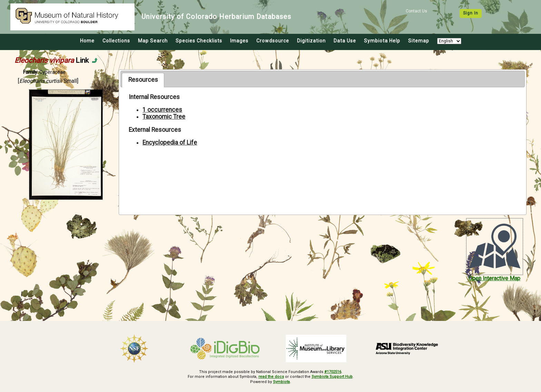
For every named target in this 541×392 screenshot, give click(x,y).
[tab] (143, 80)
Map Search (153, 41)
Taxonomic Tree (164, 117)
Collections (116, 41)
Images (239, 41)
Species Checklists (199, 41)
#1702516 (333, 372)
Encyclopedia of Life (170, 143)
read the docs (271, 377)
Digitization (311, 41)
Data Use (345, 41)
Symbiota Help (382, 41)
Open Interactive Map (494, 278)
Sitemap (419, 41)
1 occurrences (162, 110)
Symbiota (281, 382)
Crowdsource (273, 41)
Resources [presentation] (143, 80)
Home (87, 41)
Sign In (471, 13)
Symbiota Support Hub (332, 377)
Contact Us (416, 11)
